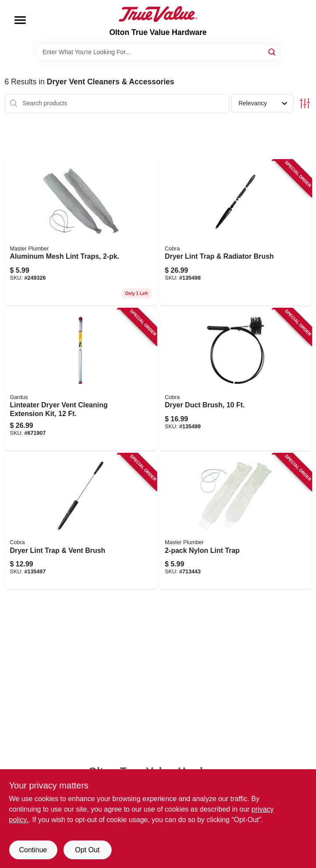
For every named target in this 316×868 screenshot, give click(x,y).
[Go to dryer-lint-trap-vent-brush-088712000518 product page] (81, 521)
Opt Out (87, 850)
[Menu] (20, 20)
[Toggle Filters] (305, 103)
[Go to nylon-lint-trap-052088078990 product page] (236, 521)
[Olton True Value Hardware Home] (158, 14)
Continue (33, 850)
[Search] (272, 51)
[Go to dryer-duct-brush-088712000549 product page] (236, 380)
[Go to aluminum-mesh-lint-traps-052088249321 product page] (81, 233)
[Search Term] (158, 52)
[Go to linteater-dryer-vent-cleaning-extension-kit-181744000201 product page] (81, 380)
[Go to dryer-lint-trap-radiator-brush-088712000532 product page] (236, 233)
